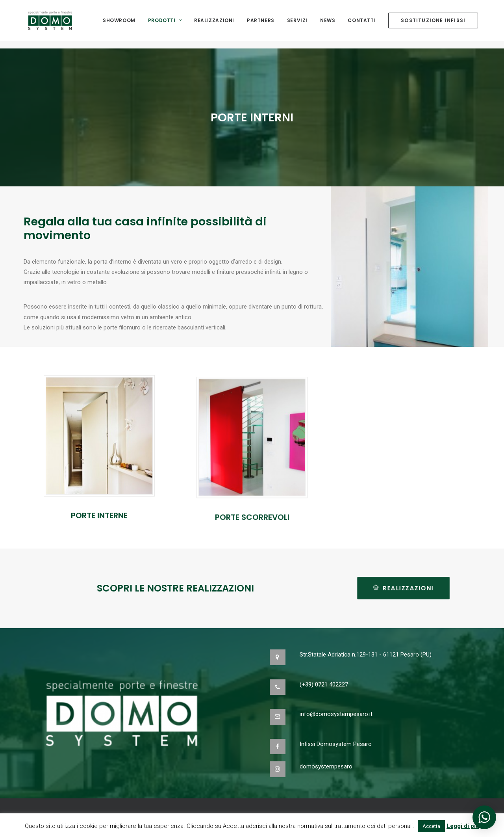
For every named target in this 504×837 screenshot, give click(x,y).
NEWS (328, 24)
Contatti (362, 24)
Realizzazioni (214, 24)
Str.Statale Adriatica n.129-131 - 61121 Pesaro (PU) (366, 655)
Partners (261, 24)
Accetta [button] (431, 826)
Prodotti (165, 24)
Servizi (297, 24)
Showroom (119, 24)
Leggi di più (463, 826)
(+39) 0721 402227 (324, 684)
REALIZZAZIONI (367, 588)
